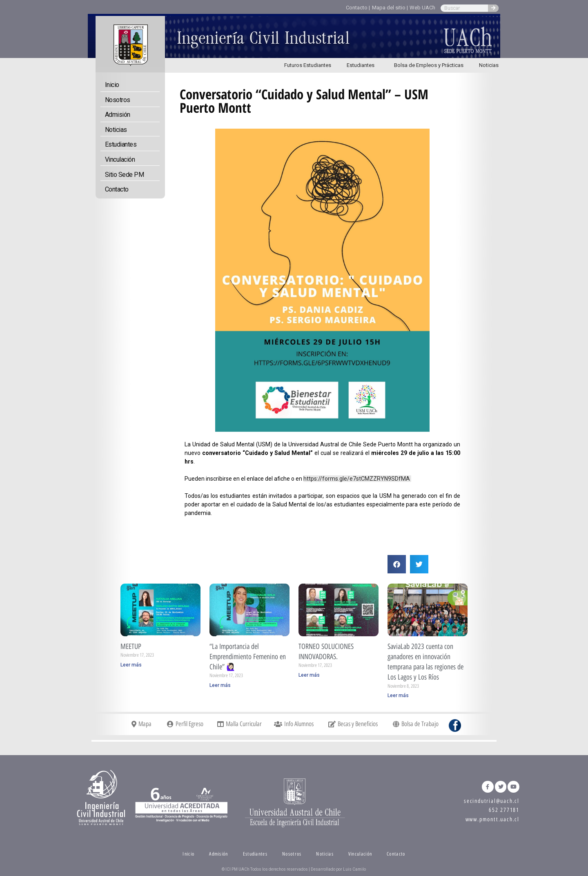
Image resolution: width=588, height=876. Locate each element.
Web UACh (422, 8)
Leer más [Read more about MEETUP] (131, 665)
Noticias (489, 65)
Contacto (117, 189)
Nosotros (118, 100)
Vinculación (120, 159)
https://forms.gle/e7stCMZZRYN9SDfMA (357, 479)
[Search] (493, 8)
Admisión (118, 115)
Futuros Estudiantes (308, 65)
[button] (397, 564)
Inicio (112, 85)
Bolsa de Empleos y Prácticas (429, 65)
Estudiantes (363, 65)
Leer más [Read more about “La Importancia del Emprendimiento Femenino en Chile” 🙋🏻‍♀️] (220, 685)
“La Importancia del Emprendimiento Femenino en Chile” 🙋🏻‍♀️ (248, 657)
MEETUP (131, 646)
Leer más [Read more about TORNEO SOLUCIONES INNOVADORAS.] (309, 675)
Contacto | (358, 8)
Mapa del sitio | (390, 8)
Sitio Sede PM (125, 175)
